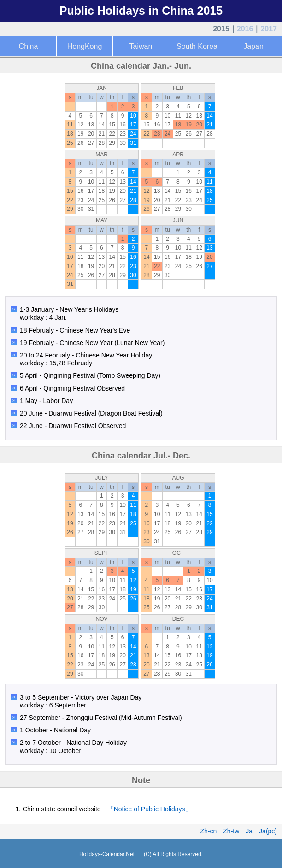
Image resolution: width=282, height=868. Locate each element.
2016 (245, 29)
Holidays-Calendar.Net (107, 854)
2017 (269, 29)
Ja (249, 831)
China (29, 46)
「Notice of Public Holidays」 (150, 809)
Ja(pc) (268, 831)
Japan (253, 46)
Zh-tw (231, 831)
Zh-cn (209, 831)
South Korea (197, 46)
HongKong (85, 46)
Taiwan (141, 46)
